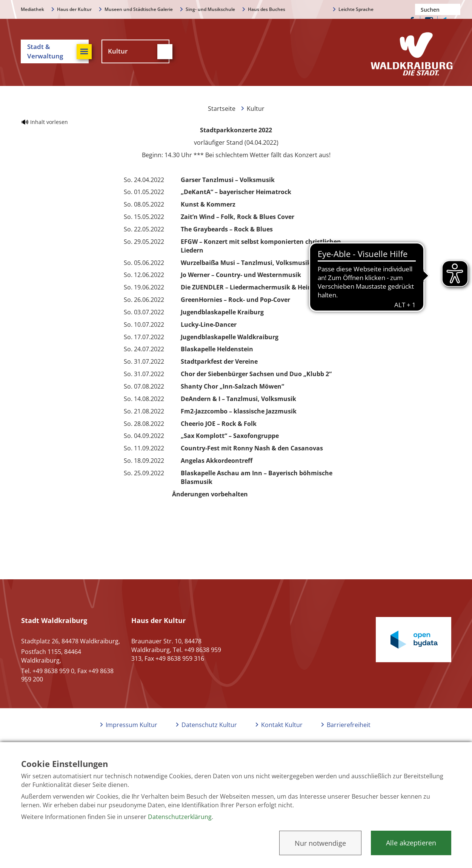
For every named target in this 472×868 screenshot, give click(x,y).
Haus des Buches (267, 9)
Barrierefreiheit (349, 725)
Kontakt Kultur (282, 725)
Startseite (222, 109)
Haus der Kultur (74, 9)
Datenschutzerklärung (180, 817)
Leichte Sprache (356, 9)
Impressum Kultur (131, 725)
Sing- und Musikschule (210, 9)
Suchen (455, 9)
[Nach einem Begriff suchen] (438, 9)
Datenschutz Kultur (209, 725)
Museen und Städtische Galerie (139, 9)
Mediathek (32, 9)
